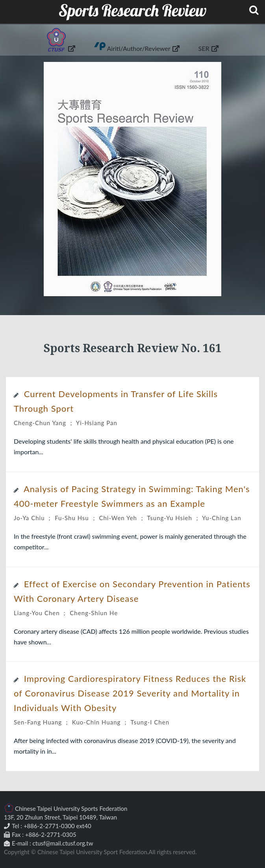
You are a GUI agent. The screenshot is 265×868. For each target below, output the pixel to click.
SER (208, 48)
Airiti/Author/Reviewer (143, 48)
